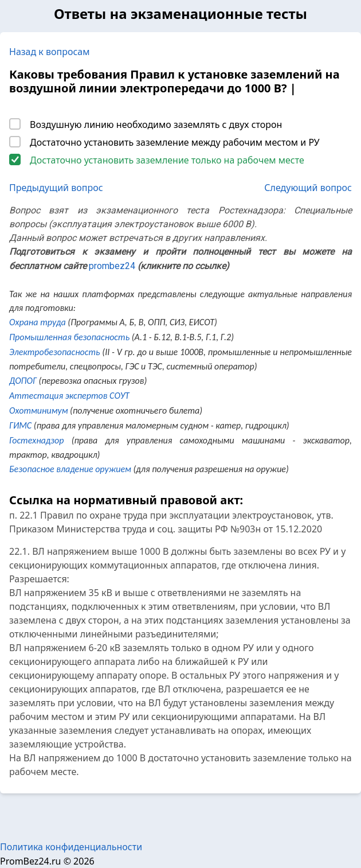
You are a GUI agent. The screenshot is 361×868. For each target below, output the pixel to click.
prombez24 (112, 266)
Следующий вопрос (308, 188)
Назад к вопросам (50, 52)
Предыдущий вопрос (56, 188)
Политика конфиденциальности (71, 847)
